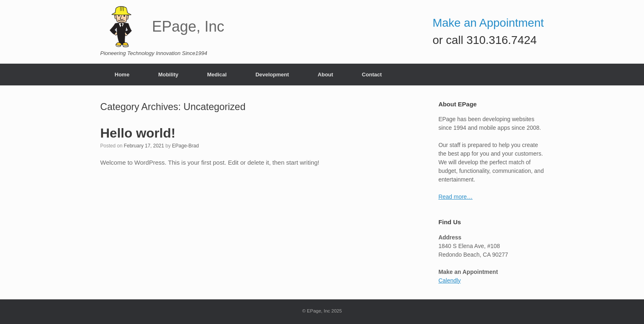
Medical (217, 75)
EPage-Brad (185, 146)
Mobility (168, 75)
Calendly (449, 280)
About (326, 75)
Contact (372, 75)
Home (122, 75)
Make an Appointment (488, 23)
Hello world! (138, 133)
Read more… (455, 197)
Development (272, 75)
